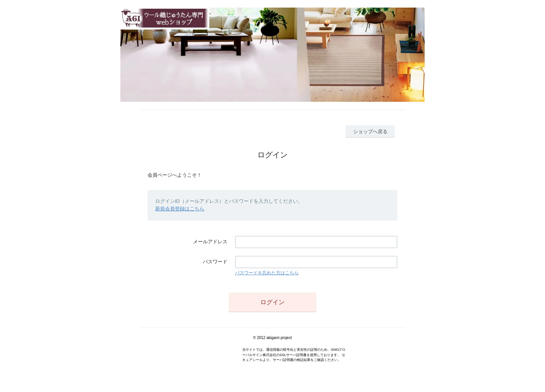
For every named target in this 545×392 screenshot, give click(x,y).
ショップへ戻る (370, 131)
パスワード (215, 262)
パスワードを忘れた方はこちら (267, 273)
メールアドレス (210, 242)
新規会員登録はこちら (180, 209)
